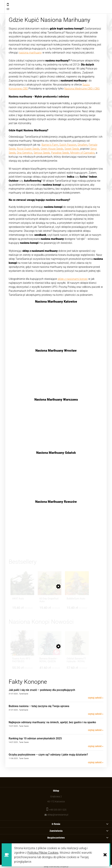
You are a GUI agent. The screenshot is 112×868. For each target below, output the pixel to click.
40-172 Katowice (56, 802)
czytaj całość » (96, 698)
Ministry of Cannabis (82, 153)
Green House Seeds (52, 149)
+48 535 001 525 (58, 810)
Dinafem (83, 145)
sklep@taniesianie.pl (58, 815)
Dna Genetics (25, 153)
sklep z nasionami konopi (73, 279)
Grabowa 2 (56, 797)
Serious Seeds (42, 153)
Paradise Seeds (60, 153)
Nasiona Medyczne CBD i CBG (82, 89)
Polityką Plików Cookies (43, 853)
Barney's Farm (50, 145)
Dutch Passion (68, 145)
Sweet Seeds (72, 149)
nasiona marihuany (30, 53)
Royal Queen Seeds (28, 149)
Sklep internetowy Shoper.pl (56, 867)
